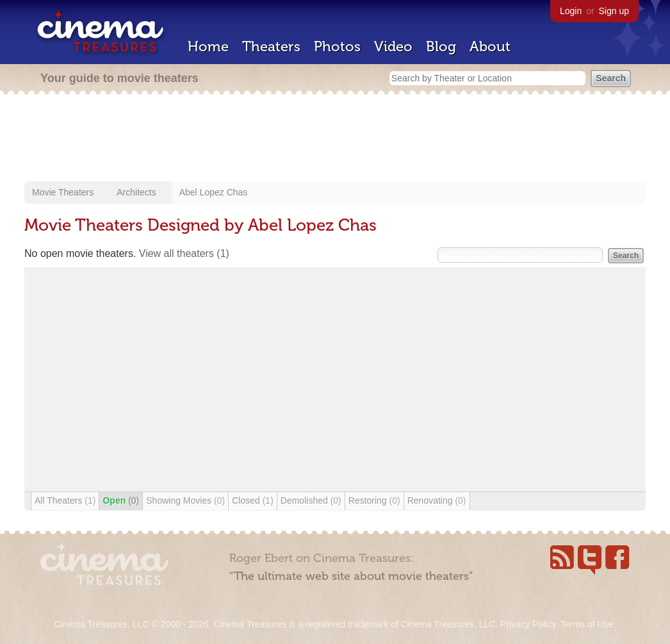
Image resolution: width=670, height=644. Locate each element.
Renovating (437, 500)
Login (571, 11)
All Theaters (65, 500)
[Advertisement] (335, 139)
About (490, 46)
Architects (136, 192)
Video (393, 46)
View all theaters (184, 253)
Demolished (311, 500)
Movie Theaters (63, 192)
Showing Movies (185, 500)
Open (121, 500)
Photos (337, 46)
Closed (253, 500)
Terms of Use (587, 624)
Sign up (614, 11)
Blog (441, 46)
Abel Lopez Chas (214, 192)
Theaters (271, 46)
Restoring (374, 500)
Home (208, 46)
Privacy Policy (528, 624)
